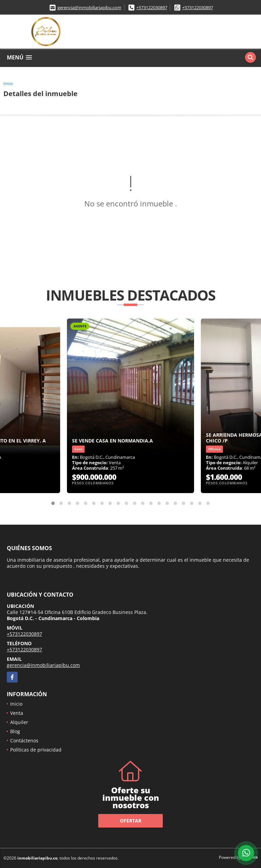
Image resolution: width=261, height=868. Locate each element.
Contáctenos (24, 740)
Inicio (8, 83)
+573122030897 (152, 7)
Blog (15, 731)
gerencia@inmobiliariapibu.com (89, 7)
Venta (17, 713)
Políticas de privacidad (36, 750)
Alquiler (19, 722)
